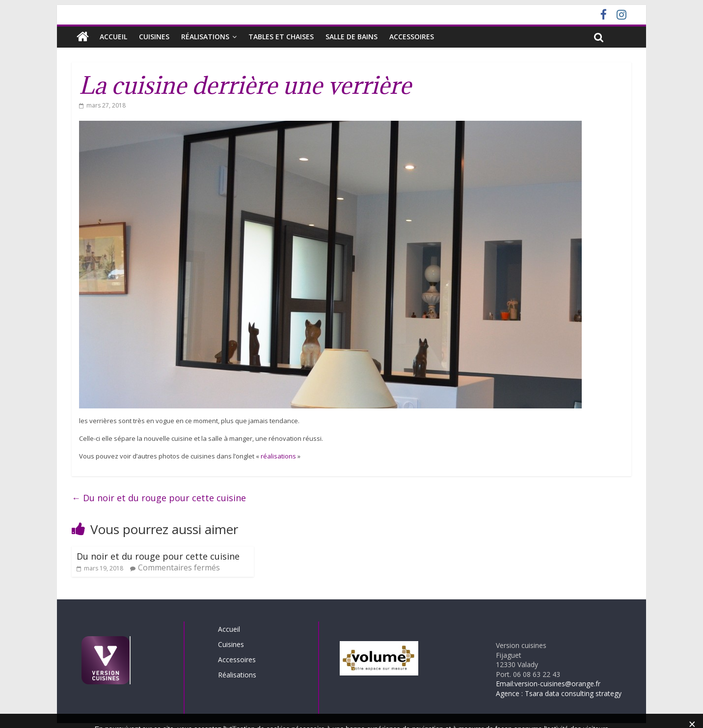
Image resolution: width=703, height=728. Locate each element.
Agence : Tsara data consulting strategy (559, 693)
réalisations (278, 456)
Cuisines (154, 37)
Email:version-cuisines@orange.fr (548, 684)
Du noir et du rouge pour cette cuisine (159, 498)
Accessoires (412, 37)
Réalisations (205, 37)
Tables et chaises (281, 37)
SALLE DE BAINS (351, 37)
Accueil (113, 37)
